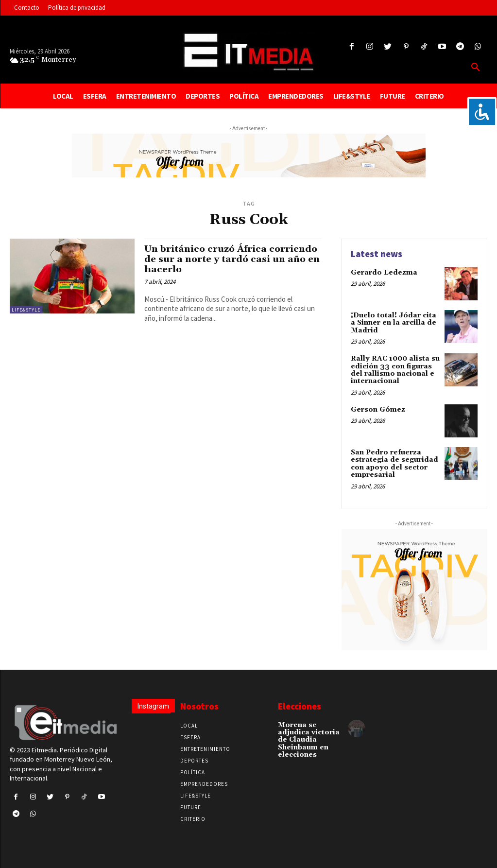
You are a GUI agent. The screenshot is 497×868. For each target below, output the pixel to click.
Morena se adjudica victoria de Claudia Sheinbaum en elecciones (309, 740)
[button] (476, 68)
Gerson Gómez (378, 410)
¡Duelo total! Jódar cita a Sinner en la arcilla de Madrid (394, 323)
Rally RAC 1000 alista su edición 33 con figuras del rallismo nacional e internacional (395, 370)
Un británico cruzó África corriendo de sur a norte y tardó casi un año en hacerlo (232, 259)
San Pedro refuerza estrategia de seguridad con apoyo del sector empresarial (394, 463)
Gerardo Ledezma (384, 273)
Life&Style (26, 310)
